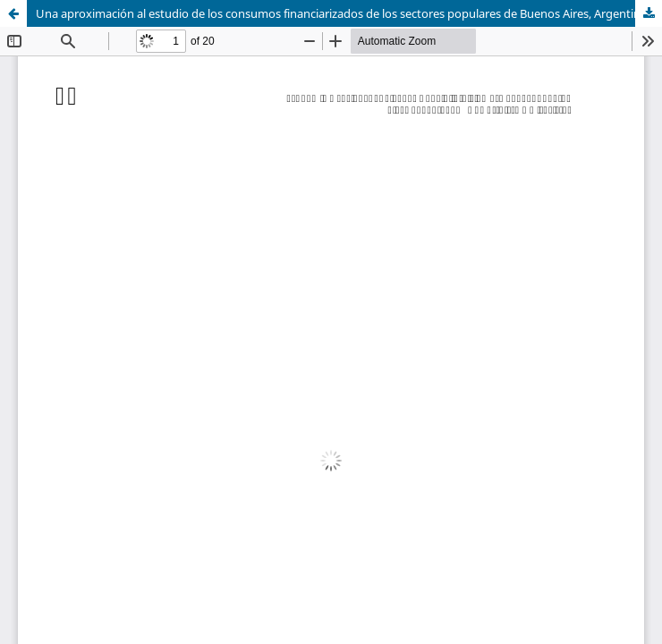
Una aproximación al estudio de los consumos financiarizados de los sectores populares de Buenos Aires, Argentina (341, 13)
